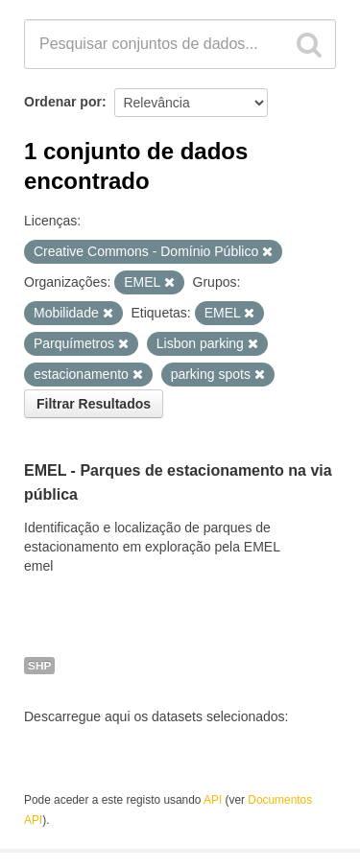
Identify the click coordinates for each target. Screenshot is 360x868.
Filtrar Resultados (94, 404)
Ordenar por (63, 102)
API (213, 800)
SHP (39, 666)
